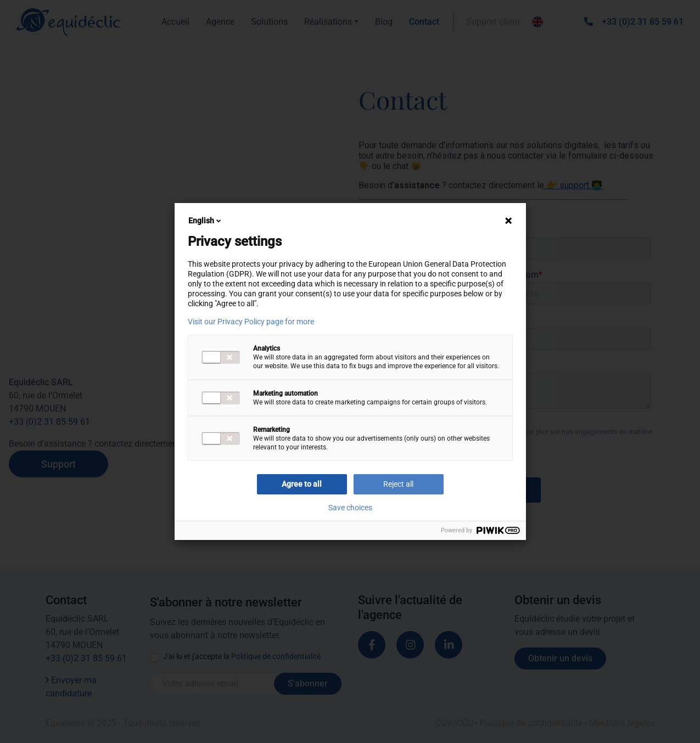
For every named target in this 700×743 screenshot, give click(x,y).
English (206, 221)
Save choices (350, 508)
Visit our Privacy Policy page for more (251, 322)
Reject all (398, 484)
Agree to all (302, 484)
